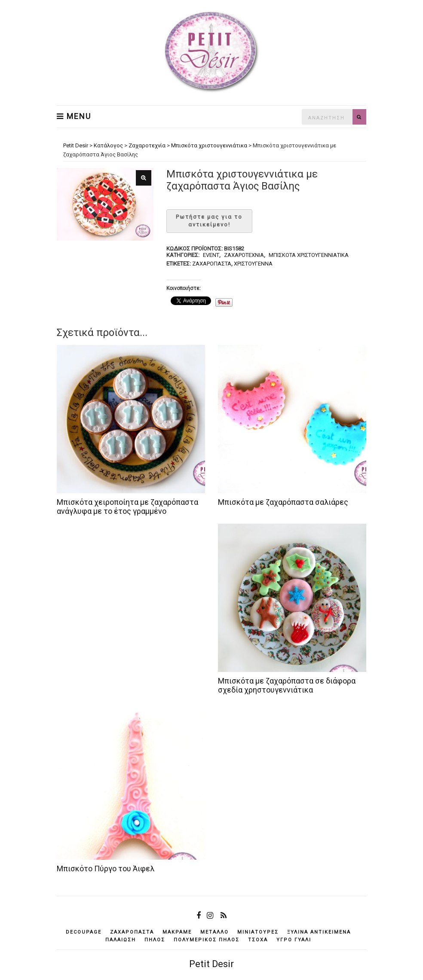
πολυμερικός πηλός (207, 940)
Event (211, 255)
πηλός (155, 940)
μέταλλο (215, 932)
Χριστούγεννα (253, 264)
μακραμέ (177, 932)
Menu (74, 116)
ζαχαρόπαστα (212, 264)
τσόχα (258, 940)
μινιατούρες (258, 932)
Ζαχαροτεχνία (244, 255)
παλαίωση (121, 940)
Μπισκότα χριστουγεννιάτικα (309, 255)
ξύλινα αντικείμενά (319, 932)
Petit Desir (211, 964)
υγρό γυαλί (294, 940)
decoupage (84, 932)
